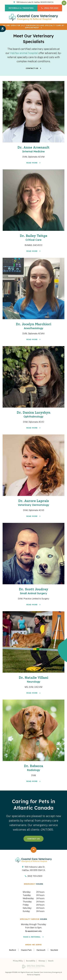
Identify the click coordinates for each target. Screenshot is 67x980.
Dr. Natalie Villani (33, 679)
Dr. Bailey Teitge (33, 237)
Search (51, 960)
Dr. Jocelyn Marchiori (33, 326)
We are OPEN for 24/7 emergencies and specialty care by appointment (33, 26)
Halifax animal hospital (24, 53)
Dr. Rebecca (33, 767)
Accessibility (31, 960)
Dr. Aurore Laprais (33, 502)
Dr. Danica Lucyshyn (33, 414)
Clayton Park (26, 949)
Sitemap (42, 960)
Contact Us (32, 68)
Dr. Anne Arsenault (33, 149)
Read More (32, 163)
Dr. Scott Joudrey (33, 590)
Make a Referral (32, 936)
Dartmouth (41, 949)
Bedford (13, 949)
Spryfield (54, 949)
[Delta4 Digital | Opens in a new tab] (33, 965)
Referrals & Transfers (21, 8)
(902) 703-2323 (51, 8)
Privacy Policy (18, 960)
